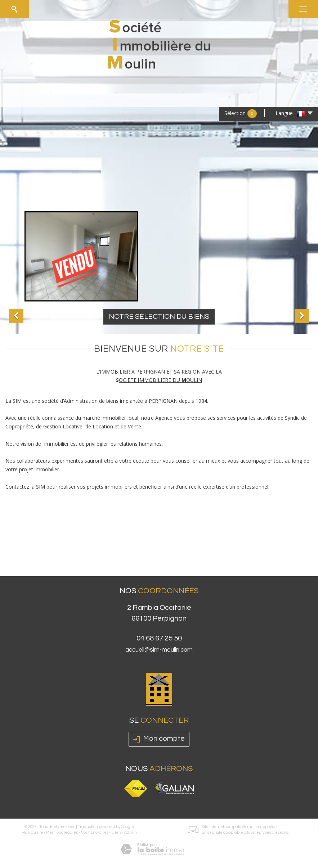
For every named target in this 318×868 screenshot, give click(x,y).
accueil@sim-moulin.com (159, 650)
